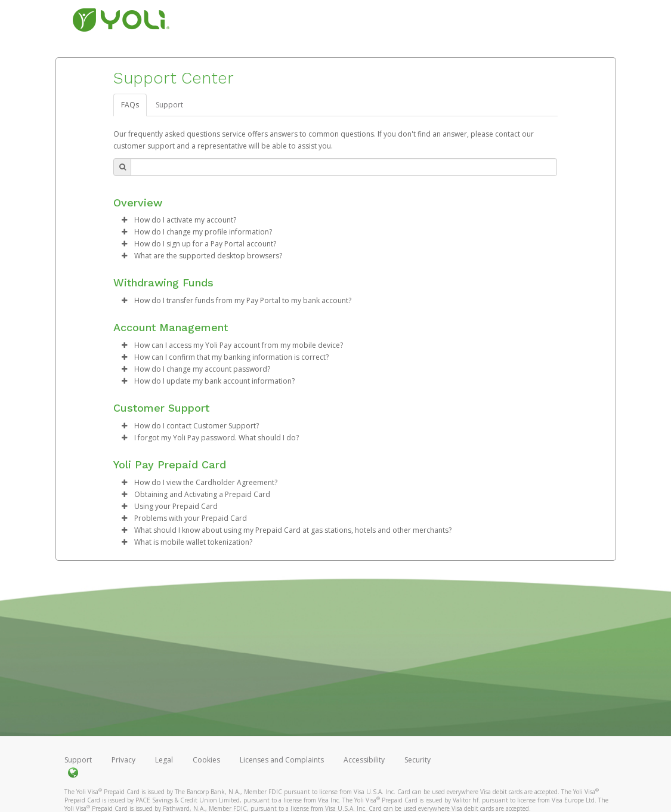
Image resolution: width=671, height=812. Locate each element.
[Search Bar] (344, 167)
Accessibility (364, 760)
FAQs (130, 105)
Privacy (123, 760)
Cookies (206, 760)
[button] (124, 220)
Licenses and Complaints (283, 760)
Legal (164, 760)
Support (169, 105)
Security (418, 760)
